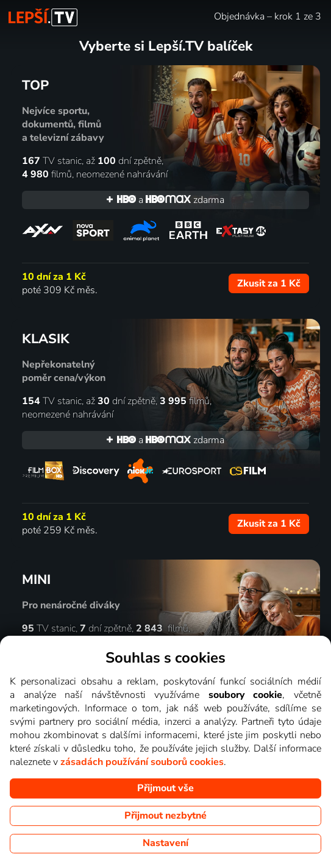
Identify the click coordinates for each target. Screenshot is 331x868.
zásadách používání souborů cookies (142, 762)
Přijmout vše (165, 788)
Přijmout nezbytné (165, 816)
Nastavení (165, 843)
